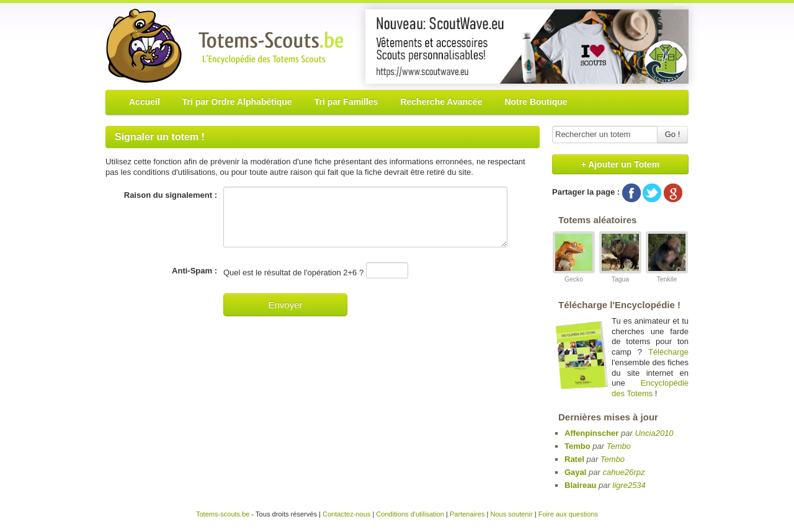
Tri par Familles (346, 102)
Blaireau (580, 485)
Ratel (574, 459)
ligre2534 (629, 485)
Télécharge (668, 352)
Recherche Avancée (441, 102)
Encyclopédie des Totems (650, 388)
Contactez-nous (346, 514)
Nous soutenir (511, 514)
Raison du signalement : (171, 195)
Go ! (673, 134)
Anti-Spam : (194, 271)
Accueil (145, 102)
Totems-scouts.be (223, 514)
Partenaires (467, 514)
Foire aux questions (568, 514)
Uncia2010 (654, 433)
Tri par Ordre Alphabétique (237, 102)
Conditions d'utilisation (410, 514)
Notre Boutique (536, 102)
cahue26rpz (623, 472)
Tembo (578, 446)
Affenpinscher (591, 433)
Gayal (575, 472)
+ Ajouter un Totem (620, 164)
